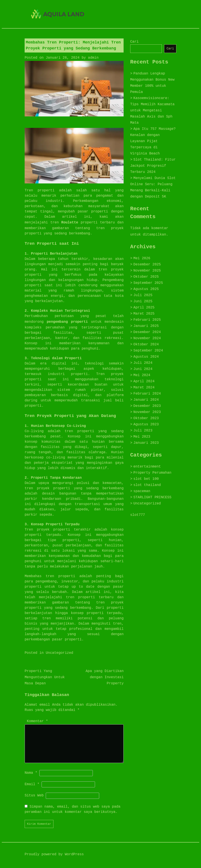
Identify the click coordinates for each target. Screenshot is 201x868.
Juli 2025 (143, 295)
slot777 (138, 515)
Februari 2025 (147, 320)
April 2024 (144, 381)
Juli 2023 (143, 431)
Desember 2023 (147, 406)
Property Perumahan (153, 473)
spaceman (142, 491)
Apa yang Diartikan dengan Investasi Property (105, 677)
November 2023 (147, 412)
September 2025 (148, 283)
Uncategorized (59, 653)
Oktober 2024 (146, 344)
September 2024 (148, 351)
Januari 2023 (146, 443)
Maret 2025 (144, 314)
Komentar (37, 721)
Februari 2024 (147, 394)
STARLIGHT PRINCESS (153, 497)
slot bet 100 (146, 479)
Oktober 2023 (146, 418)
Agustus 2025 (146, 289)
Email (32, 784)
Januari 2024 (146, 400)
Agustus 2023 (146, 424)
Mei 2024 (142, 375)
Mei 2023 (142, 437)
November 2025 (147, 271)
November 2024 (147, 338)
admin (93, 58)
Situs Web (34, 796)
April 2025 (144, 308)
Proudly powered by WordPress (54, 854)
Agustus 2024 (146, 357)
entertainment (147, 467)
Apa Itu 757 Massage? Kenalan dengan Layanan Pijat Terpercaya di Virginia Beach (153, 141)
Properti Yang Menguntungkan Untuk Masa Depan (45, 677)
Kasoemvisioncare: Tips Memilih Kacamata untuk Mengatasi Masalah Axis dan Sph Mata (152, 111)
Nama (31, 773)
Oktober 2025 (146, 277)
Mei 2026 (142, 258)
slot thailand (147, 485)
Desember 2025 (147, 265)
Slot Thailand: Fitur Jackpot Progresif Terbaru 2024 (153, 166)
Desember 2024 (147, 332)
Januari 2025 (146, 326)
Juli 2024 (143, 363)
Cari (134, 42)
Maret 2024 (144, 388)
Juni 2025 (143, 301)
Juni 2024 (143, 369)
